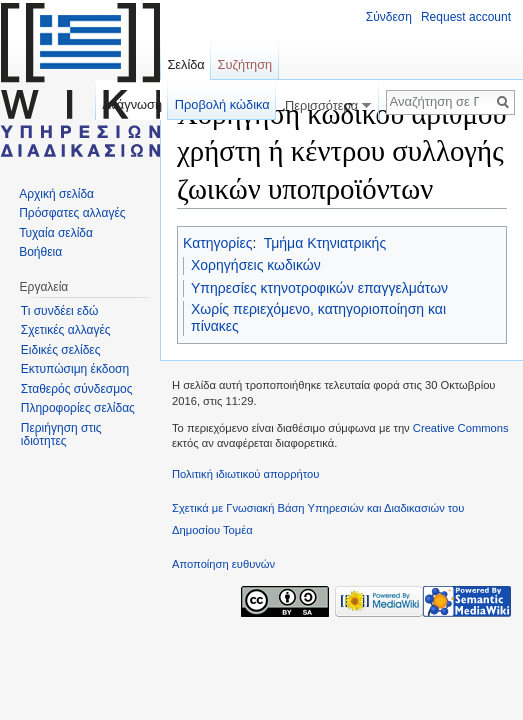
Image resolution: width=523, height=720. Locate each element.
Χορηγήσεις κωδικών (256, 265)
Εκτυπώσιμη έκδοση (75, 369)
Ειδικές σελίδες (61, 350)
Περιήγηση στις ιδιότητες (61, 435)
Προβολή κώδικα (222, 104)
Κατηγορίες (217, 243)
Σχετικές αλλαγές (66, 330)
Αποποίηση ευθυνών (223, 564)
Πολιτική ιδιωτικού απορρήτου (245, 474)
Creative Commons (461, 428)
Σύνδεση (389, 17)
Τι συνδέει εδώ (60, 311)
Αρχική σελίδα (56, 194)
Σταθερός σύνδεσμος (77, 389)
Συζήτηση (245, 64)
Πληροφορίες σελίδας (78, 408)
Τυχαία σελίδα (56, 233)
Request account (466, 17)
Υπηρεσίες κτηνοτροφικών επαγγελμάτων (319, 288)
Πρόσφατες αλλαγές (72, 213)
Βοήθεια (40, 252)
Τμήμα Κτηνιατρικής (325, 243)
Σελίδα (185, 64)
